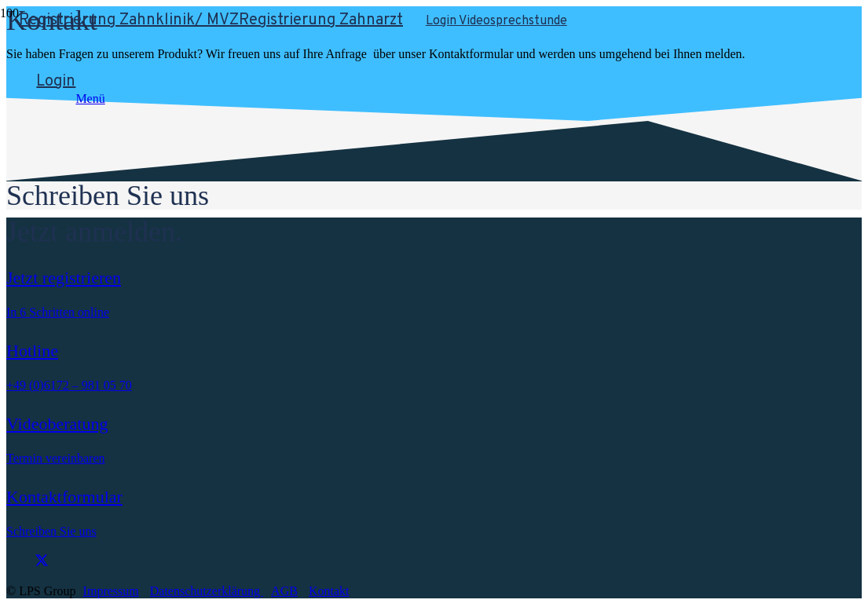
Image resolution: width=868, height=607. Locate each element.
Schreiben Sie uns (51, 531)
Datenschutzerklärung (207, 591)
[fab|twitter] (149, 561)
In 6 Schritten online (58, 312)
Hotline (32, 351)
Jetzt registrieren (64, 278)
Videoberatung (57, 424)
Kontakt (329, 591)
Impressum (111, 591)
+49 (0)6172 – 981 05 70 (69, 385)
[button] (332, 99)
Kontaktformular (64, 497)
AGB (284, 591)
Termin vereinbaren (55, 458)
